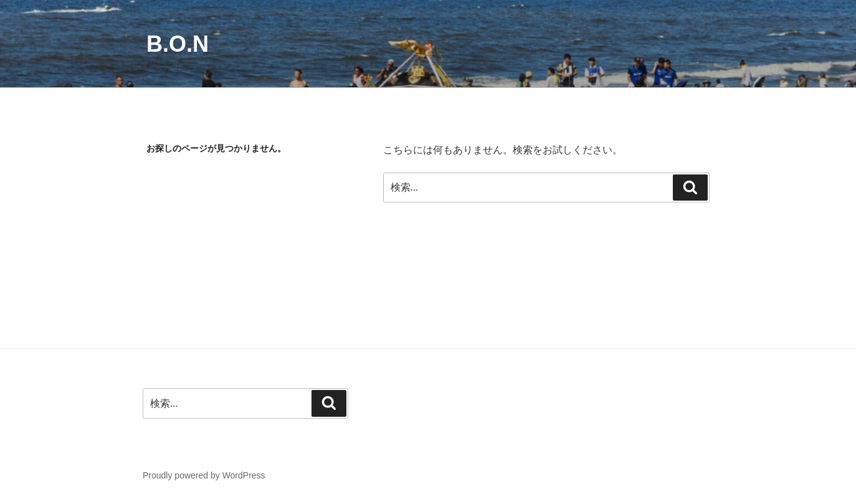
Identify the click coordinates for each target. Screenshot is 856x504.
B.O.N (178, 44)
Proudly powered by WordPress (204, 475)
